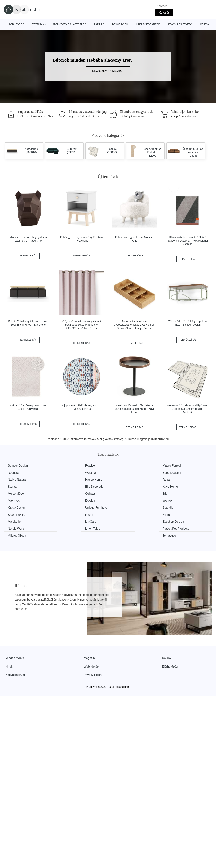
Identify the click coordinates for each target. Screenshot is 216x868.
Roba (12, 479)
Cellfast (67, 486)
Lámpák (99, 24)
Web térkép (91, 645)
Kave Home (177, 479)
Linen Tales (16, 514)
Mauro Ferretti (124, 466)
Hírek (9, 645)
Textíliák (38, 24)
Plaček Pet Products (75, 514)
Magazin (89, 636)
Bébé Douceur (71, 473)
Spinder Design (18, 466)
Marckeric (15, 507)
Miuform (174, 500)
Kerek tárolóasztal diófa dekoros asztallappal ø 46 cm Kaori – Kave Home (135, 409)
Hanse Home (177, 473)
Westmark (15, 473)
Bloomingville (70, 500)
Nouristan (175, 466)
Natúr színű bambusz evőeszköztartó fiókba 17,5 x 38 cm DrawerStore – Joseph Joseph (135, 325)
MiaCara (67, 507)
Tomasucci (176, 514)
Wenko (66, 493)
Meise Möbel (17, 486)
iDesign (13, 493)
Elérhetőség (170, 645)
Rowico (67, 466)
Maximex (175, 486)
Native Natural (125, 473)
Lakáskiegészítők (148, 24)
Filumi (119, 500)
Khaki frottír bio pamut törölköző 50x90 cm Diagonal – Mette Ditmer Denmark (188, 241)
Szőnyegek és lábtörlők (69, 24)
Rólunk (167, 636)
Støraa (66, 479)
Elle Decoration (125, 479)
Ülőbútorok (16, 24)
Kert (203, 24)
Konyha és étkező (180, 24)
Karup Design (124, 493)
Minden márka (15, 636)
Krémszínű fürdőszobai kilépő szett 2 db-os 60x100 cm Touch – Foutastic (188, 409)
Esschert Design (126, 507)
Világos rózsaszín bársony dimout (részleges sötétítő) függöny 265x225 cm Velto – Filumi (81, 325)
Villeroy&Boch (124, 514)
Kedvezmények (15, 653)
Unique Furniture (180, 493)
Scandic (13, 500)
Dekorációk (120, 24)
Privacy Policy (93, 653)
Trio (118, 486)
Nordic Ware (177, 507)
